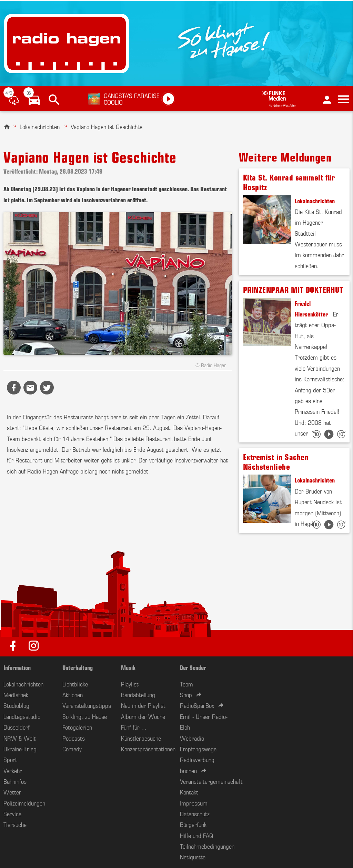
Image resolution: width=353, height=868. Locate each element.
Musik (128, 667)
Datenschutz (195, 813)
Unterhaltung (78, 667)
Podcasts (74, 738)
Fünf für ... (134, 727)
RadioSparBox (197, 705)
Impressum (194, 803)
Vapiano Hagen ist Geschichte (107, 126)
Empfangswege (198, 749)
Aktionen (73, 694)
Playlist (130, 684)
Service (12, 813)
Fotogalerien (77, 727)
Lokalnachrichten (40, 126)
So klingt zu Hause (85, 716)
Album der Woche (143, 716)
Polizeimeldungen (24, 803)
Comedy (72, 749)
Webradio (192, 738)
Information (17, 667)
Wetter (12, 792)
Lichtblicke (75, 684)
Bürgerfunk (193, 824)
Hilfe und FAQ (196, 835)
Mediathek (16, 694)
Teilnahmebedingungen (207, 846)
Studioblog (16, 705)
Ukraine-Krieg (20, 749)
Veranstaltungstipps (87, 705)
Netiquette (193, 857)
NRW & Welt (20, 738)
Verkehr (13, 770)
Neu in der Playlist (143, 705)
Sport (10, 759)
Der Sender (193, 667)
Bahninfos (15, 781)
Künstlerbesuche (141, 738)
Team (186, 684)
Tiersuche (15, 824)
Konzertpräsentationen (148, 749)
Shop (186, 694)
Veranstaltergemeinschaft (211, 781)
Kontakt (189, 792)
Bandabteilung (138, 694)
